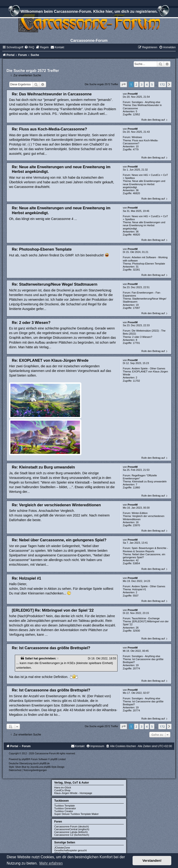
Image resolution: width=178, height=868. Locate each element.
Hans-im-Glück (63, 787)
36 (137, 190)
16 (137, 522)
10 (137, 146)
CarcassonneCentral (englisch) (72, 829)
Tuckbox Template (65, 806)
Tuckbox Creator (64, 811)
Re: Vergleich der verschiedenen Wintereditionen (56, 505)
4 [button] (147, 84)
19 (137, 305)
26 (137, 628)
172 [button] (162, 84)
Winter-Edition (140, 513)
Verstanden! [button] (152, 861)
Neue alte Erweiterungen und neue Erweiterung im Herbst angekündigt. (144, 184)
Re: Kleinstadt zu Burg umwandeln (43, 467)
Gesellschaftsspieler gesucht (70, 850)
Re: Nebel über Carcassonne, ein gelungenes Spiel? (59, 540)
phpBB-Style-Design (54, 767)
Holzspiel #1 (139, 589)
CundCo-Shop (62, 790)
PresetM (133, 94)
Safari (29, 658)
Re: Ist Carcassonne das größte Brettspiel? (51, 648)
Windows (137, 137)
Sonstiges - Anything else (146, 102)
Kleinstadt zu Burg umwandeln (149, 481)
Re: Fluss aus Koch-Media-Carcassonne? (49, 129)
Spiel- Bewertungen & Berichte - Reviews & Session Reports (145, 550)
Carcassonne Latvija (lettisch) (71, 832)
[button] (124, 84)
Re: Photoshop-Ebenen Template (42, 249)
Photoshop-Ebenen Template (149, 264)
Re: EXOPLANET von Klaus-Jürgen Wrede (50, 360)
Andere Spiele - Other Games (148, 368)
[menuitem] (29, 47)
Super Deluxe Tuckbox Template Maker (76, 814)
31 (137, 267)
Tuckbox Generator (65, 808)
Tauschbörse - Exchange (146, 618)
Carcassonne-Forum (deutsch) (72, 826)
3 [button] (141, 84)
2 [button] (136, 84)
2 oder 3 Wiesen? (142, 337)
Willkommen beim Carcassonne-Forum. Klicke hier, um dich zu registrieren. (89, 12)
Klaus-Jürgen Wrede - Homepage (73, 793)
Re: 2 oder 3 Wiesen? (31, 323)
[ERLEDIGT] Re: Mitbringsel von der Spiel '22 (53, 610)
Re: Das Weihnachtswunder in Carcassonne (52, 94)
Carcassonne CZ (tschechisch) (72, 835)
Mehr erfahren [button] (51, 863)
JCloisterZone (62, 848)
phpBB (25, 759)
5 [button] (152, 84)
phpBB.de (44, 763)
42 (137, 560)
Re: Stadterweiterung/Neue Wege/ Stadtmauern (55, 284)
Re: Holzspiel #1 (27, 578)
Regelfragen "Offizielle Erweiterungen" (140, 477)
